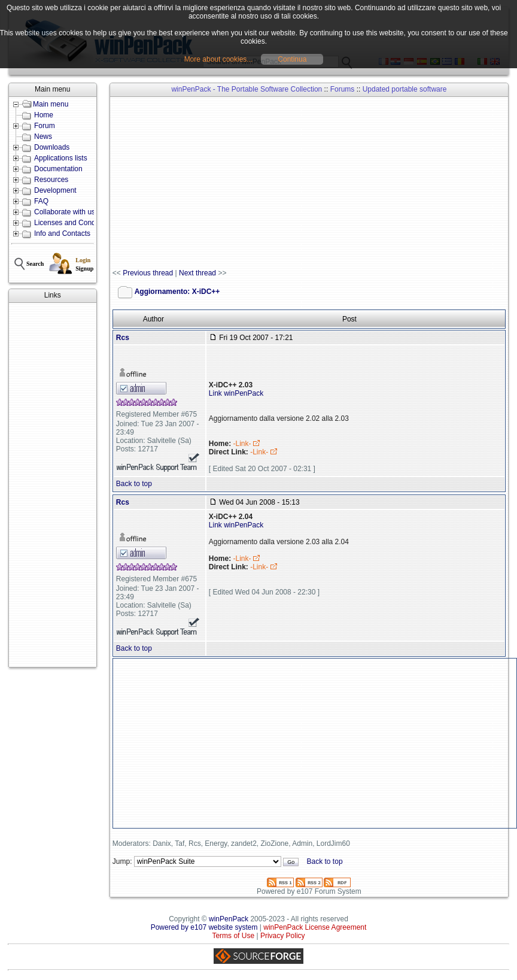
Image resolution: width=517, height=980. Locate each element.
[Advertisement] (52, 485)
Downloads (52, 147)
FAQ (41, 201)
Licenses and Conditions (73, 223)
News (43, 136)
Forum (45, 126)
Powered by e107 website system (204, 927)
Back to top (134, 484)
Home (44, 115)
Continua (292, 59)
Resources (51, 180)
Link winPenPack (236, 393)
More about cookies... (219, 59)
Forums (343, 89)
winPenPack (229, 919)
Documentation (58, 169)
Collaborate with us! (66, 212)
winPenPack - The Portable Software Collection (247, 89)
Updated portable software (405, 89)
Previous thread (148, 273)
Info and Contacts (62, 233)
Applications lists (61, 158)
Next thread (197, 273)
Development (55, 190)
